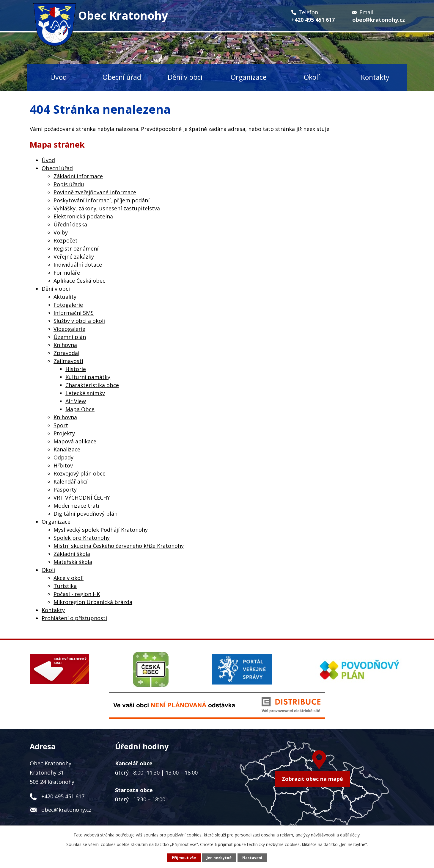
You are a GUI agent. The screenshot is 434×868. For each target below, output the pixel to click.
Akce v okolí (69, 578)
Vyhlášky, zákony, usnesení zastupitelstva (107, 208)
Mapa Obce (80, 409)
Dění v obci (185, 77)
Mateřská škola (73, 562)
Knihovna (65, 345)
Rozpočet (66, 240)
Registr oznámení (76, 248)
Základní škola (72, 554)
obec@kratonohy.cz (66, 810)
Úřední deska (70, 224)
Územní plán (70, 337)
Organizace (249, 77)
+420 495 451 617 (63, 796)
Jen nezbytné (219, 858)
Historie (76, 369)
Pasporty (65, 489)
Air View (76, 401)
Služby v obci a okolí (79, 321)
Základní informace (78, 176)
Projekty (64, 433)
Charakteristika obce (92, 385)
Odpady (63, 457)
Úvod (59, 77)
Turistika (65, 586)
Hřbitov (63, 465)
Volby (61, 232)
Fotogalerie (68, 305)
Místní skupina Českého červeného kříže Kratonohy (119, 546)
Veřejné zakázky (74, 257)
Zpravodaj (66, 353)
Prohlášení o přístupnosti (74, 618)
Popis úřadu (69, 184)
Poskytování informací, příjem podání (102, 200)
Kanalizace (67, 449)
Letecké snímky (85, 393)
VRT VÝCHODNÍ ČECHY (82, 498)
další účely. (350, 835)
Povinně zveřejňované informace (95, 192)
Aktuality (65, 297)
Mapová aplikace (75, 441)
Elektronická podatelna (83, 216)
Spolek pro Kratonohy (82, 538)
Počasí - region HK (77, 594)
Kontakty (375, 77)
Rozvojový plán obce (80, 473)
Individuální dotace (78, 265)
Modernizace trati (76, 506)
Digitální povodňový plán (85, 514)
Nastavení (252, 858)
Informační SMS (74, 313)
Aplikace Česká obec (79, 281)
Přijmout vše (184, 858)
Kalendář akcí (70, 481)
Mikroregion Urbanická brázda (93, 602)
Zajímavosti (68, 361)
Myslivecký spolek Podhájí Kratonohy (101, 530)
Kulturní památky (88, 377)
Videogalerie (69, 329)
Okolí (312, 77)
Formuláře (67, 273)
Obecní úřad (122, 77)
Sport (61, 425)
